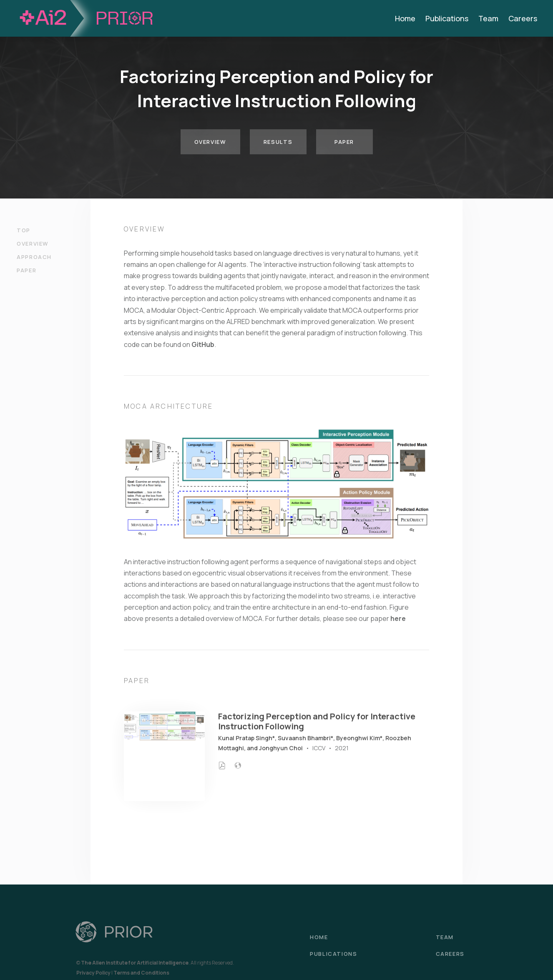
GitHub (203, 344)
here (398, 618)
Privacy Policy (93, 973)
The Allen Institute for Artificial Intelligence (135, 963)
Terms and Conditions (141, 973)
